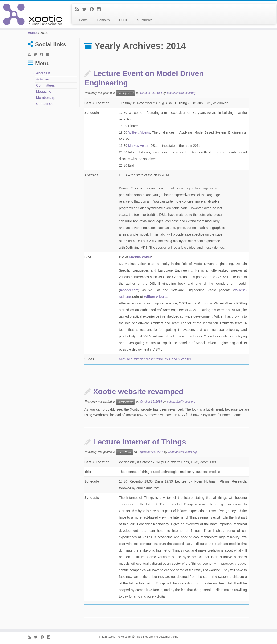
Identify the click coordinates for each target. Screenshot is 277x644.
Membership (46, 98)
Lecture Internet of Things (140, 442)
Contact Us (45, 104)
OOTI (123, 20)
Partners (104, 20)
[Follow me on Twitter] (86, 9)
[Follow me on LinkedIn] (100, 9)
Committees (45, 85)
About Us (43, 73)
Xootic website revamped (138, 392)
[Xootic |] (32, 14)
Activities (43, 79)
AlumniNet (144, 20)
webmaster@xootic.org (181, 93)
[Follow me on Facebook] (93, 9)
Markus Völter (138, 146)
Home (83, 20)
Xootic (112, 637)
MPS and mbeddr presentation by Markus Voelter (155, 359)
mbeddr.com (129, 290)
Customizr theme (168, 637)
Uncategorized (126, 93)
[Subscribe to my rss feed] (79, 9)
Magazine (44, 91)
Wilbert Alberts (139, 132)
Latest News (124, 452)
